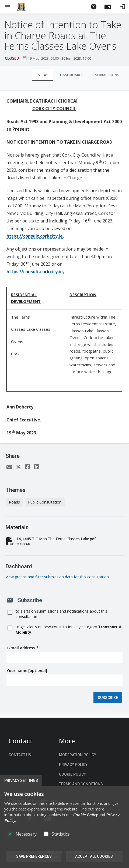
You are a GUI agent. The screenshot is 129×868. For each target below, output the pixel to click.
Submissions (107, 75)
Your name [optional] (27, 671)
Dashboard (71, 75)
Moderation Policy (78, 755)
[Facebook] (27, 467)
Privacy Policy (73, 765)
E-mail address (23, 648)
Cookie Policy (72, 774)
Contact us (20, 755)
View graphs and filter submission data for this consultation (57, 577)
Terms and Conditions (81, 784)
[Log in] (122, 7)
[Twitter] (18, 467)
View (42, 75)
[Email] (9, 467)
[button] (93, 7)
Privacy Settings (21, 781)
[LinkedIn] (37, 467)
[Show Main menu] (7, 7)
